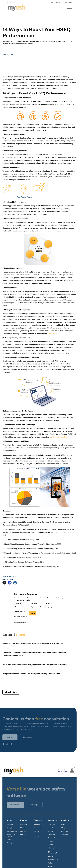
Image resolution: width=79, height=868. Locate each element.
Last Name (34, 603)
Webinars (65, 831)
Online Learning (37, 837)
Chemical (51, 835)
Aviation (50, 831)
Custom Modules (37, 832)
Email (49, 603)
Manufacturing (53, 860)
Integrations (38, 825)
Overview (24, 825)
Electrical (51, 845)
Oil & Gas (51, 866)
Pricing (23, 835)
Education (51, 841)
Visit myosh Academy (59, 434)
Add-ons (23, 831)
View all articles (11, 692)
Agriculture (52, 828)
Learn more (52, 334)
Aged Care (51, 825)
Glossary (64, 835)
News (63, 825)
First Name (18, 603)
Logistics (51, 856)
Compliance (38, 828)
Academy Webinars (20, 622)
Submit (32, 613)
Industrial (51, 848)
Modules (23, 828)
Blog (63, 828)
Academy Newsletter (21, 616)
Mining (50, 863)
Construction (52, 838)
